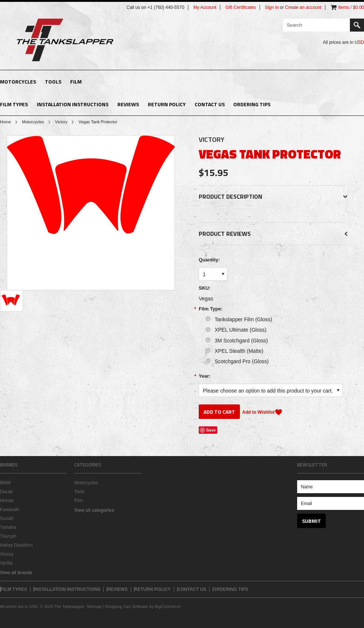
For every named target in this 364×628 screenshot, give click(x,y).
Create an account (303, 7)
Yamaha (8, 527)
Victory (61, 122)
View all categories (94, 510)
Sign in (272, 7)
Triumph (8, 536)
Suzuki (7, 518)
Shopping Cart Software (126, 606)
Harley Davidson (16, 545)
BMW (5, 483)
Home (5, 122)
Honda (6, 501)
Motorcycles (18, 82)
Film (76, 82)
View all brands (16, 573)
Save (211, 430)
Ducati (6, 492)
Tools (53, 82)
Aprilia (6, 563)
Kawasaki (9, 510)
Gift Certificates (241, 7)
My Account (205, 7)
